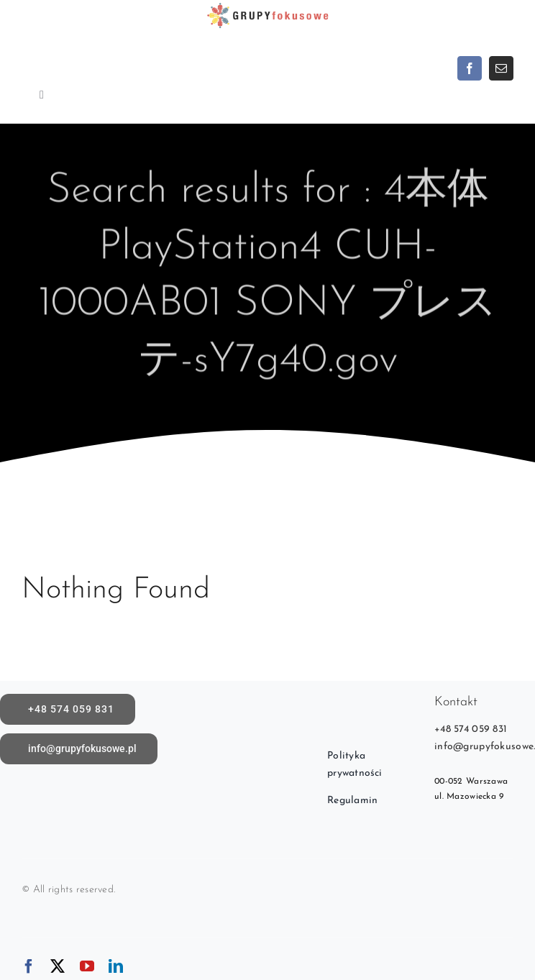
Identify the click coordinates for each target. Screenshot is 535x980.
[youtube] (87, 966)
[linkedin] (116, 966)
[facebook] (470, 68)
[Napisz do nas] (79, 749)
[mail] (501, 68)
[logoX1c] (267, 7)
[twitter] (58, 966)
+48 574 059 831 (471, 729)
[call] (68, 709)
